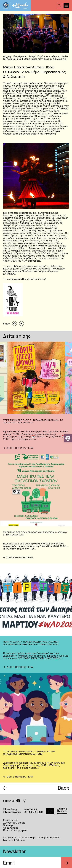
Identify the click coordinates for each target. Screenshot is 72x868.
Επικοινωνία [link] (10, 820)
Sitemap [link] (8, 825)
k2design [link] (19, 840)
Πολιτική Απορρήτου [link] (15, 830)
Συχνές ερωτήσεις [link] (14, 823)
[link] (68, 438)
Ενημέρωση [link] (20, 56)
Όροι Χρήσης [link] (11, 828)
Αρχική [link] (7, 56)
